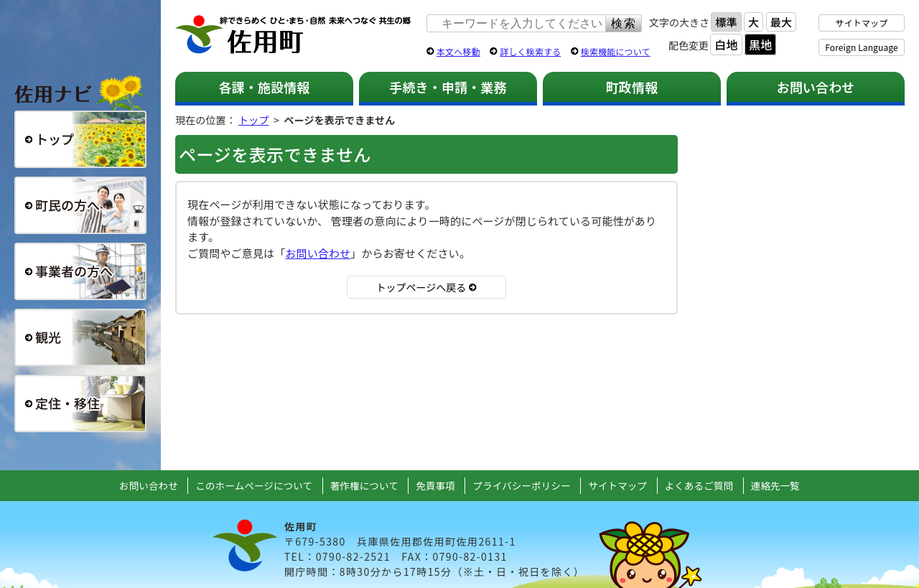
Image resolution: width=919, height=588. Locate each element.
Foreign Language (861, 47)
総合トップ (80, 139)
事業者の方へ (80, 271)
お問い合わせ (816, 87)
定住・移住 (80, 403)
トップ (253, 120)
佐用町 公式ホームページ (294, 35)
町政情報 (632, 87)
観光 (80, 337)
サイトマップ (862, 23)
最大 (781, 22)
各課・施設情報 (264, 87)
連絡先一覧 (775, 485)
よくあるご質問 (699, 485)
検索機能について (616, 51)
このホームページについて (254, 485)
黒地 (760, 45)
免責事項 (435, 485)
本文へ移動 (458, 51)
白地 (726, 45)
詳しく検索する (530, 51)
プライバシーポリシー (521, 485)
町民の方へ (80, 205)
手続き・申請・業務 (448, 87)
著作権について (364, 485)
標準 (726, 22)
